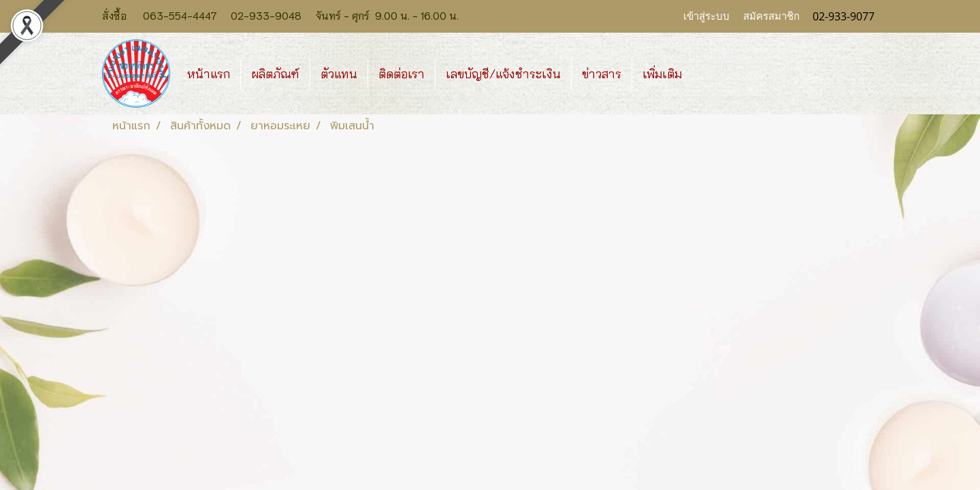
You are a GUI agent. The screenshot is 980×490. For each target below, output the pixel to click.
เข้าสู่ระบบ (706, 16)
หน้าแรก (209, 74)
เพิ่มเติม (662, 74)
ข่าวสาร (602, 74)
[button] (704, 73)
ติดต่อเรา (402, 74)
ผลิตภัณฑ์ (275, 74)
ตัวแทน (339, 74)
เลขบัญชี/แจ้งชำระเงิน (503, 74)
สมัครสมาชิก (771, 16)
